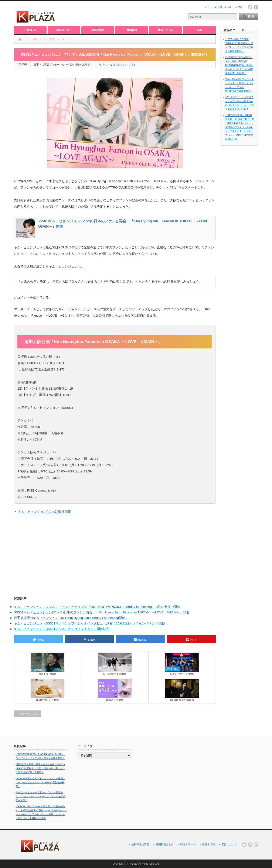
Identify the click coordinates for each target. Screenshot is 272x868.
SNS (199, 30)
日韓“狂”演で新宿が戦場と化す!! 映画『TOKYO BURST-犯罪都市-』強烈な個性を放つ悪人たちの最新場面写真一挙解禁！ (239, 65)
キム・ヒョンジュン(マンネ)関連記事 (45, 512)
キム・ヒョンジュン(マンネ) (119, 65)
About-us (30, 30)
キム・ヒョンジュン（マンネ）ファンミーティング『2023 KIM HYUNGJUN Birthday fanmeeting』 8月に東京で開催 (97, 607)
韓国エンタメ (64, 30)
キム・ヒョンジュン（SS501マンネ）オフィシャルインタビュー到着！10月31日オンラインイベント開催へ (91, 623)
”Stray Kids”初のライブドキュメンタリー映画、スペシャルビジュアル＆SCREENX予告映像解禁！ (40, 782)
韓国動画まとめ (165, 844)
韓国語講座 (98, 30)
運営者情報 (208, 844)
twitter (250, 7)
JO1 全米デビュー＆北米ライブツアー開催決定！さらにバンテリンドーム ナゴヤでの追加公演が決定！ (41, 796)
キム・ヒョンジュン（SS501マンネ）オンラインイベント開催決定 (62, 629)
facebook (256, 7)
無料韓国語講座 (140, 844)
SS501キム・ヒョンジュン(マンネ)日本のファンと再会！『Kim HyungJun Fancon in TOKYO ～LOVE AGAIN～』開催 (102, 612)
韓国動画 (132, 30)
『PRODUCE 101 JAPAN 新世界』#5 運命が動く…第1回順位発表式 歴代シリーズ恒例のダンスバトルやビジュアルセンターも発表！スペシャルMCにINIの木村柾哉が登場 (240, 127)
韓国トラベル (166, 30)
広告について (229, 844)
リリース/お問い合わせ (219, 7)
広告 (240, 7)
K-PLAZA (132, 864)
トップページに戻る (28, 714)
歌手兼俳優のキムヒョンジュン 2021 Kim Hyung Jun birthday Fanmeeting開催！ (71, 618)
